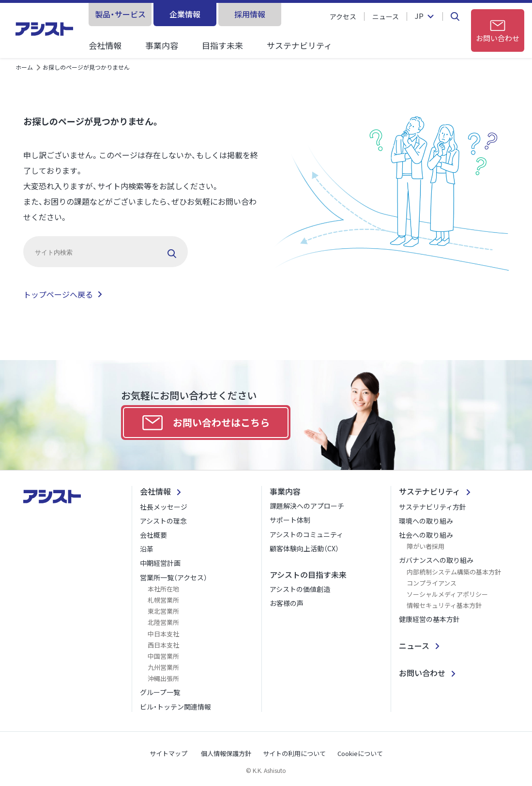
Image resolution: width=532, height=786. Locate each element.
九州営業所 (163, 667)
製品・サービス (120, 14)
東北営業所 (163, 611)
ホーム (24, 67)
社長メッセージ (164, 507)
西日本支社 (163, 645)
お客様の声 (287, 603)
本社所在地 (163, 589)
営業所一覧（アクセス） (174, 577)
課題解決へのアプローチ (307, 506)
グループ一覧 (160, 692)
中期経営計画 (160, 563)
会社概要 (153, 535)
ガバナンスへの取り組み (436, 560)
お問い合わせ (422, 673)
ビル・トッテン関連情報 (175, 707)
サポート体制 (290, 520)
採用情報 (250, 14)
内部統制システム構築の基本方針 (454, 572)
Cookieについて (360, 753)
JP (419, 16)
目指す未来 (222, 45)
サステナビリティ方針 (433, 507)
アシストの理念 (163, 521)
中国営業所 (163, 656)
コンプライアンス (432, 583)
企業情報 (185, 14)
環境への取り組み (426, 521)
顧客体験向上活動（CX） (304, 548)
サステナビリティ (299, 45)
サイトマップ (168, 753)
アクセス (343, 16)
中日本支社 (163, 634)
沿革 (147, 549)
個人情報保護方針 (226, 753)
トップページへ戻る (58, 294)
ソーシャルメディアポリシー (447, 594)
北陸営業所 (163, 622)
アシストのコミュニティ (306, 534)
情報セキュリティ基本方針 (444, 605)
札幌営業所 (163, 600)
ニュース (386, 16)
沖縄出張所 (163, 678)
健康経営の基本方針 (429, 619)
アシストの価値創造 (300, 589)
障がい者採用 (426, 546)
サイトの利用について (294, 753)
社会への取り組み (426, 535)
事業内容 (162, 45)
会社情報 (105, 45)
